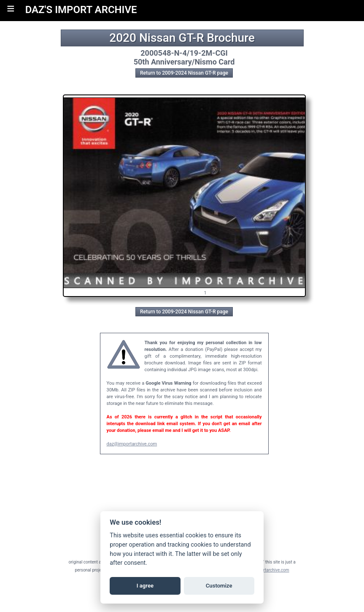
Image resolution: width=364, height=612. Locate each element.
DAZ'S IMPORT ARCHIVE (81, 10)
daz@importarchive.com (132, 444)
